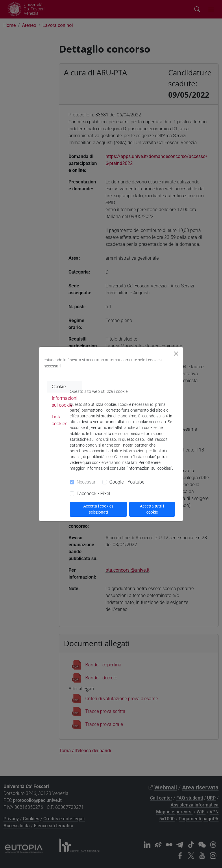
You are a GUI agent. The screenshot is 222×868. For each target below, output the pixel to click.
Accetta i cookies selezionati (98, 509)
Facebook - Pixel (93, 494)
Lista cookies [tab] (60, 420)
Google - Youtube (127, 482)
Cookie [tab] (59, 387)
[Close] (176, 354)
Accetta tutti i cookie (152, 509)
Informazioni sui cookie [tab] (65, 402)
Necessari (87, 482)
